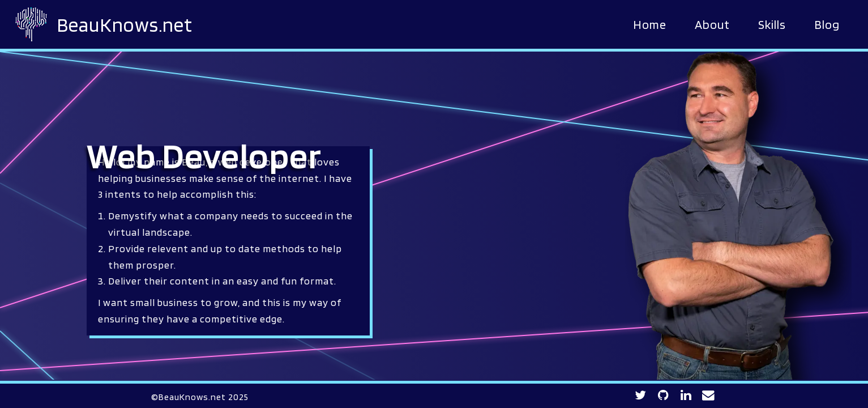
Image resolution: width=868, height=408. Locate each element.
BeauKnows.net (125, 24)
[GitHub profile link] (664, 396)
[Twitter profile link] (641, 396)
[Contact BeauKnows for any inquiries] (709, 396)
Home (650, 24)
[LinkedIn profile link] (686, 396)
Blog (827, 24)
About (712, 24)
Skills (772, 24)
